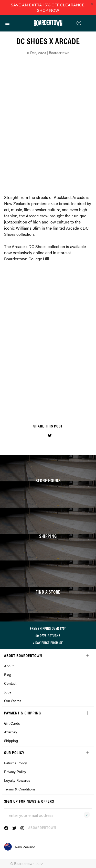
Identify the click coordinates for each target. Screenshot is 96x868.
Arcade (79, 197)
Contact (10, 683)
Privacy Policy (15, 771)
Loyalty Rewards (17, 780)
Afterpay (11, 732)
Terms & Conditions (20, 789)
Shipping (11, 741)
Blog (8, 674)
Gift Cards (12, 723)
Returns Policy (15, 763)
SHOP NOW (48, 10)
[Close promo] (92, 4)
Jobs (8, 692)
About (9, 666)
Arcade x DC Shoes (29, 246)
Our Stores (13, 701)
